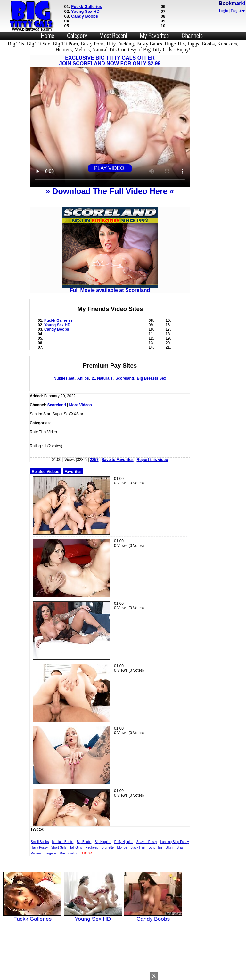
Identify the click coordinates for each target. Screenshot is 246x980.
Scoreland (125, 378)
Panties (36, 853)
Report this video (152, 460)
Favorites (73, 472)
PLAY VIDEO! (110, 168)
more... (88, 853)
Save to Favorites (117, 460)
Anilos (83, 378)
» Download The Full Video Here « (110, 191)
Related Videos (45, 472)
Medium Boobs (63, 842)
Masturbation (69, 853)
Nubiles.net (64, 378)
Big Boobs (84, 842)
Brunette (108, 848)
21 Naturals (102, 378)
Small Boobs (40, 842)
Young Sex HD (85, 11)
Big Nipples (103, 842)
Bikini (169, 848)
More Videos (81, 405)
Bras (180, 848)
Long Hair (155, 848)
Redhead (92, 848)
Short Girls (59, 848)
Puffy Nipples (124, 842)
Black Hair (138, 848)
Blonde (122, 848)
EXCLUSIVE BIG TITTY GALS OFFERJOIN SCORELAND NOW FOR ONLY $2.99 (110, 61)
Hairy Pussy (39, 848)
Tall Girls (76, 848)
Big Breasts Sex (151, 378)
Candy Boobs (85, 16)
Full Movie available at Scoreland (110, 288)
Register (238, 11)
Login (224, 11)
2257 (94, 460)
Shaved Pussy (147, 842)
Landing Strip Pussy (174, 842)
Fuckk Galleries (86, 7)
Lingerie (51, 853)
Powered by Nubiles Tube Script (123, 974)
